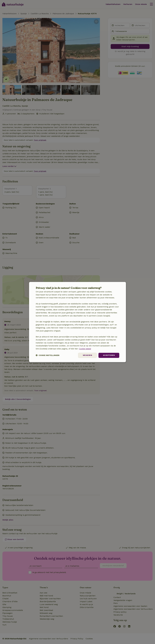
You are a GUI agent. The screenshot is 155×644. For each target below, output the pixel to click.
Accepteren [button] (109, 355)
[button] (48, 355)
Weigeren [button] (87, 355)
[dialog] (77, 322)
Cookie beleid (85, 349)
